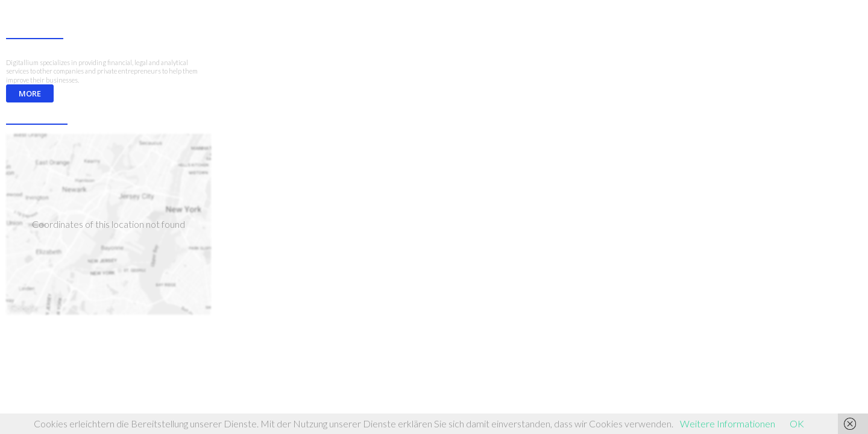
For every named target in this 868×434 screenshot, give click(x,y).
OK (797, 423)
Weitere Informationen (728, 423)
